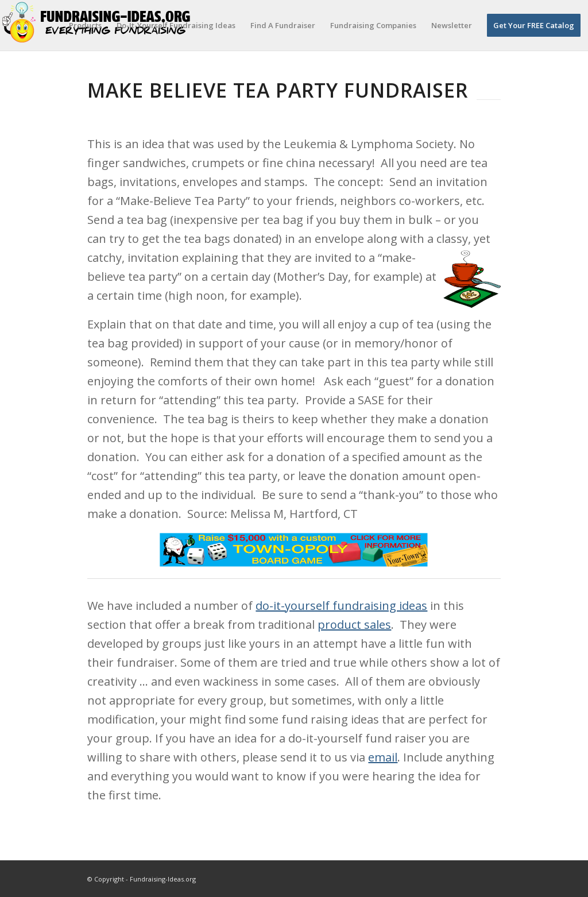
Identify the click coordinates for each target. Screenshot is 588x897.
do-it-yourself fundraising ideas (341, 606)
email (383, 757)
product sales (354, 625)
